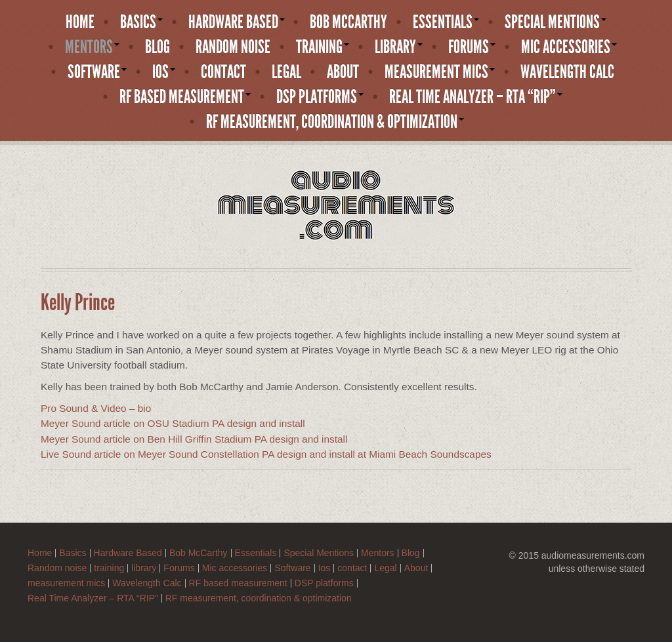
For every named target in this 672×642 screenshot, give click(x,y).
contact (223, 72)
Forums (472, 47)
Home (80, 22)
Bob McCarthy (348, 22)
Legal (286, 72)
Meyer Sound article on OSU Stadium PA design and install (173, 423)
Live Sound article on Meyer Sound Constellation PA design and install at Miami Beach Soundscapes (266, 454)
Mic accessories (569, 47)
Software (97, 72)
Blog (157, 47)
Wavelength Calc (567, 72)
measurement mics (440, 72)
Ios (164, 72)
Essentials (446, 22)
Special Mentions (556, 22)
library (399, 47)
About (343, 72)
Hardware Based (237, 22)
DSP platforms (320, 97)
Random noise (233, 47)
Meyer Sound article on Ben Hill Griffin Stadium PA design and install (194, 439)
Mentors (92, 47)
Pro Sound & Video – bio (96, 408)
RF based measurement (185, 97)
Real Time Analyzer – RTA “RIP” (476, 97)
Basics (141, 22)
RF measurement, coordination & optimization (335, 122)
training (323, 47)
